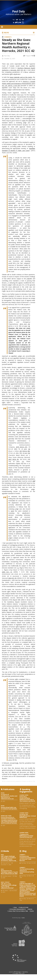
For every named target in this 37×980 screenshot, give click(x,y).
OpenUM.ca (25, 972)
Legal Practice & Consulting (18, 911)
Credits (23, 918)
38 (29, 449)
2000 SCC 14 (7, 572)
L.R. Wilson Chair (17, 973)
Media (30, 909)
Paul (15, 907)
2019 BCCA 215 (22, 447)
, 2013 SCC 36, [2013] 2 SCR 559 (18, 83)
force (18, 972)
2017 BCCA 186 (25, 451)
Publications (24, 907)
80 (29, 453)
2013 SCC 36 (25, 324)
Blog (7, 33)
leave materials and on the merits (21, 77)
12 (23, 461)
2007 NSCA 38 (13, 459)
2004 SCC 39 (12, 578)
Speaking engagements (18, 909)
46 (29, 326)
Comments (8, 37)
